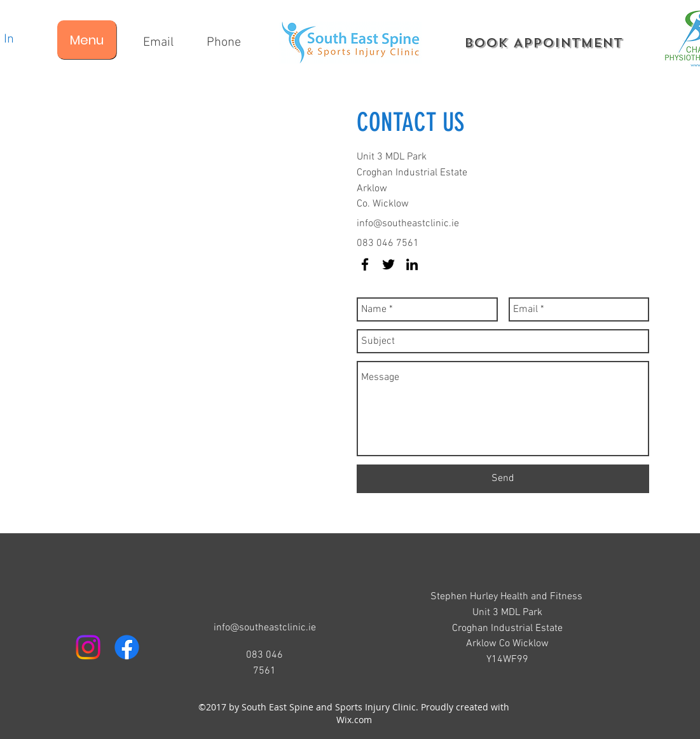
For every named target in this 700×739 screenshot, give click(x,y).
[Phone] (224, 43)
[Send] (503, 479)
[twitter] (388, 264)
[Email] (159, 43)
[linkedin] (412, 264)
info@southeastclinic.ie (408, 224)
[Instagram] (88, 647)
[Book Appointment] (543, 43)
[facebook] (365, 264)
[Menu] (87, 40)
